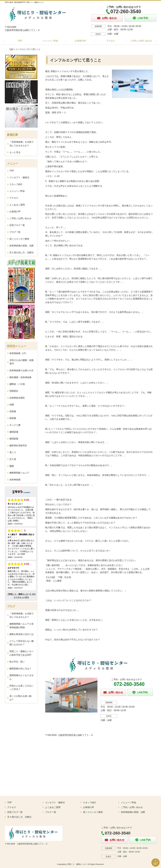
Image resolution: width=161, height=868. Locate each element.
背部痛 (13, 411)
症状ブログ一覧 (17, 225)
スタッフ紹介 (16, 184)
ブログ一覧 (15, 232)
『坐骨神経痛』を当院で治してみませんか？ (22, 144)
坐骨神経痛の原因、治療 (22, 246)
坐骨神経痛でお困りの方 (22, 370)
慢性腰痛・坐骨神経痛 (20, 377)
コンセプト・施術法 (19, 177)
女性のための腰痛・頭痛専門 (22, 362)
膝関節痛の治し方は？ (20, 669)
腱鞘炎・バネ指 (17, 384)
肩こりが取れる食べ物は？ (20, 698)
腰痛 (12, 466)
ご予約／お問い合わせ (141, 41)
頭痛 (12, 405)
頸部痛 (13, 418)
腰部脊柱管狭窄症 (18, 446)
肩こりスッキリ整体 (19, 239)
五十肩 (13, 459)
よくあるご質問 (17, 205)
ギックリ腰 (15, 425)
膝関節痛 (14, 432)
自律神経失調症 (17, 398)
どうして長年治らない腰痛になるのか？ (22, 643)
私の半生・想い (17, 662)
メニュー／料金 (50, 41)
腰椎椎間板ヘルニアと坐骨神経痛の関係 (22, 626)
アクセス (111, 41)
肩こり (13, 452)
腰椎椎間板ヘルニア (19, 473)
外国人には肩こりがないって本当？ (22, 688)
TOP (20, 41)
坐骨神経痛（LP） (18, 353)
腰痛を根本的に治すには (22, 634)
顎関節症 (14, 391)
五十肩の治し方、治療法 (22, 253)
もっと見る (15, 152)
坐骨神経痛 (15, 480)
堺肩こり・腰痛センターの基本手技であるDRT (22, 653)
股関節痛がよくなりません (22, 677)
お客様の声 (80, 41)
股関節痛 (14, 439)
